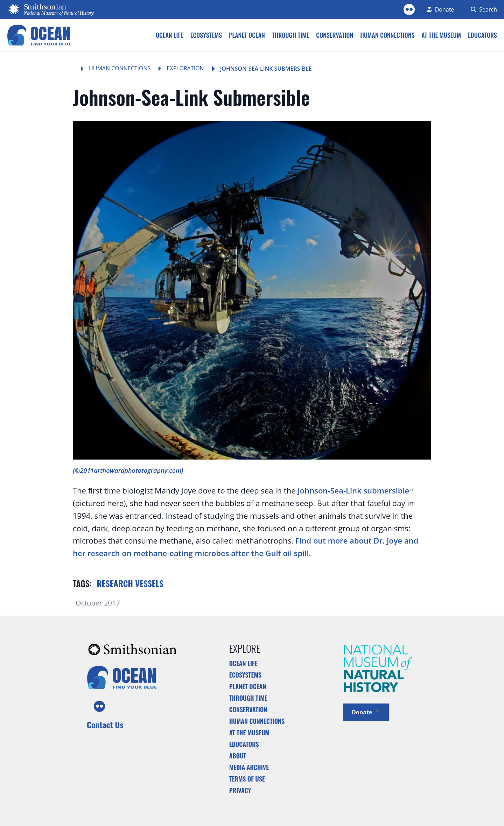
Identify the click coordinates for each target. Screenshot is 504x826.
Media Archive (249, 767)
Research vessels (130, 583)
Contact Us (105, 724)
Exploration (185, 68)
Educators (244, 744)
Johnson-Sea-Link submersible (356, 490)
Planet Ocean (248, 686)
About (238, 756)
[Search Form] (482, 9)
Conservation (248, 709)
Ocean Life (243, 663)
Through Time (248, 698)
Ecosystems (245, 675)
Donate (366, 712)
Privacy (240, 790)
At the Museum (249, 733)
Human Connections (120, 68)
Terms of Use (247, 779)
